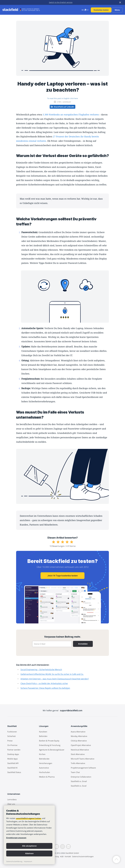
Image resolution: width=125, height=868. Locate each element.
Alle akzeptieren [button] (29, 846)
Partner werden (14, 750)
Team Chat (75, 772)
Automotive (44, 768)
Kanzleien (43, 732)
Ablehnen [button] (29, 853)
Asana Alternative (78, 732)
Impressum (28, 861)
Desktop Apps (13, 754)
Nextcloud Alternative (80, 750)
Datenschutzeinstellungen (83, 856)
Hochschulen (44, 772)
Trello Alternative (78, 763)
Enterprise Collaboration (81, 777)
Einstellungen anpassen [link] (16, 838)
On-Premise (12, 745)
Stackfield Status (14, 772)
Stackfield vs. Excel (79, 786)
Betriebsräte (44, 759)
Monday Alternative (79, 736)
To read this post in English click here (63, 98)
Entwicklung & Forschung (50, 745)
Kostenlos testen (101, 10)
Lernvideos (12, 799)
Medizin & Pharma (47, 777)
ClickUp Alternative (79, 741)
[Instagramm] (62, 847)
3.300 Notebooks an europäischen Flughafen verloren (71, 115)
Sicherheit (11, 736)
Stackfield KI (12, 768)
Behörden (43, 736)
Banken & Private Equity (49, 741)
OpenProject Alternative (81, 745)
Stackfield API (13, 763)
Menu (117, 10)
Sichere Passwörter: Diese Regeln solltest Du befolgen (45, 688)
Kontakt (68, 856)
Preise (10, 741)
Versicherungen (46, 763)
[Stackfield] (12, 10)
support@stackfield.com (71, 711)
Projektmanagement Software (83, 768)
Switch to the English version (61, 2)
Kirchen (42, 754)
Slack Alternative (78, 754)
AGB (62, 856)
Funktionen (12, 732)
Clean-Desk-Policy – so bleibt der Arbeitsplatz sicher (44, 683)
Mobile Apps (13, 759)
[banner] (29, 835)
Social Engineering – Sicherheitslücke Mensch (41, 670)
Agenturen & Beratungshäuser (52, 750)
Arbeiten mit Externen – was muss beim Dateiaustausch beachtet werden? (55, 679)
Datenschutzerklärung (14, 861)
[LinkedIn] (68, 847)
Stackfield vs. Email (79, 781)
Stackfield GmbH (72, 853)
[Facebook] (57, 847)
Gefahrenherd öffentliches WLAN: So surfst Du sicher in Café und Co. (52, 674)
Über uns (11, 804)
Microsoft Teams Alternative (83, 759)
